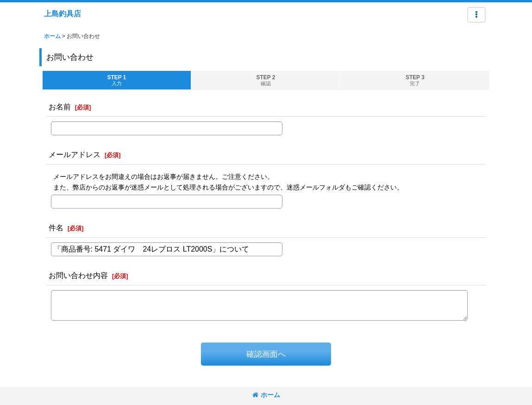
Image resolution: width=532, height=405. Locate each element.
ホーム (266, 395)
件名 (56, 228)
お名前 (60, 107)
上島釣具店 (63, 13)
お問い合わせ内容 (78, 275)
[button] (476, 15)
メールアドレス (75, 154)
